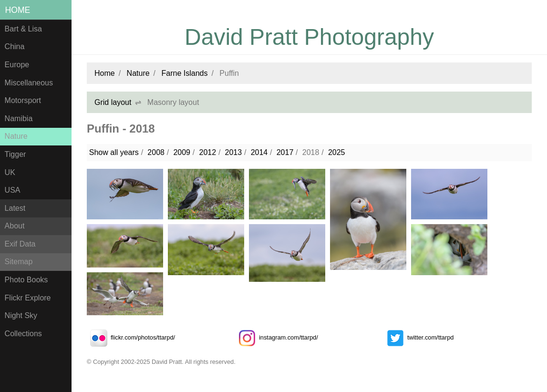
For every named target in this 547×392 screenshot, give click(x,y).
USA (13, 190)
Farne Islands (185, 73)
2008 (156, 152)
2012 (207, 152)
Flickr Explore (28, 298)
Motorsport (23, 100)
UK (10, 172)
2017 (285, 152)
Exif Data (20, 244)
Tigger (15, 154)
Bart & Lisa (23, 29)
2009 (182, 152)
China (15, 46)
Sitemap (19, 262)
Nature (16, 136)
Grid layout (113, 102)
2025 (337, 152)
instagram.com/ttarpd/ (277, 337)
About (15, 226)
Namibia (19, 119)
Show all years (114, 152)
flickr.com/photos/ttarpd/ (131, 337)
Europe (17, 65)
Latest (15, 208)
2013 (234, 152)
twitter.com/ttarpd (418, 337)
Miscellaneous (29, 83)
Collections (23, 334)
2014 (259, 152)
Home (18, 10)
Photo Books (26, 280)
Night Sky (21, 315)
